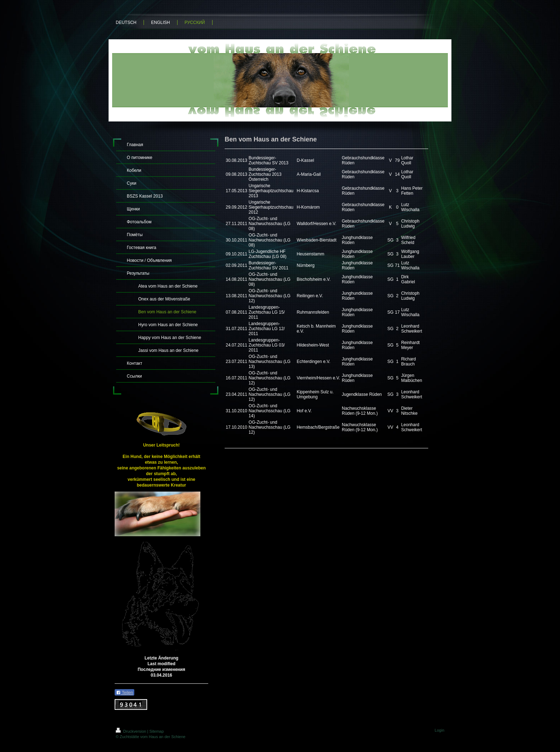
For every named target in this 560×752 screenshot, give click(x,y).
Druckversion (131, 731)
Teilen (124, 693)
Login (439, 730)
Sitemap (156, 731)
